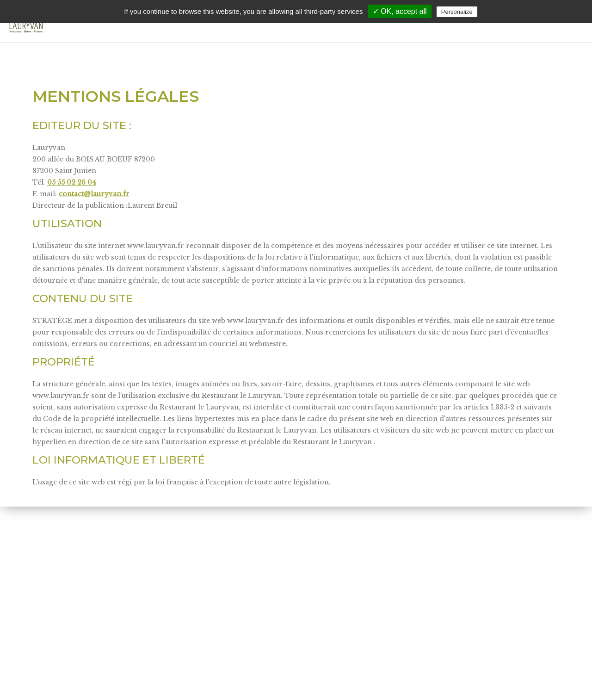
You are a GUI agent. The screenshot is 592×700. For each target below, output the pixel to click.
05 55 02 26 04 (72, 182)
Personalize (457, 12)
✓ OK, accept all (400, 11)
